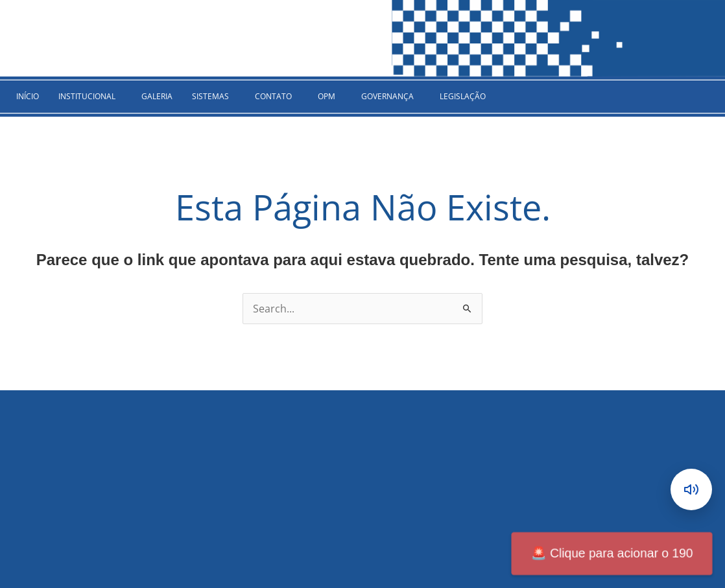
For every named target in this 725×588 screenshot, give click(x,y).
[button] (90, 97)
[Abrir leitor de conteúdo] (691, 489)
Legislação (463, 96)
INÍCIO (28, 96)
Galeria (157, 96)
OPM (327, 96)
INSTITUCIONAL (87, 96)
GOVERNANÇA (387, 96)
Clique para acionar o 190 (612, 554)
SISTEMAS (210, 96)
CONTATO (273, 96)
